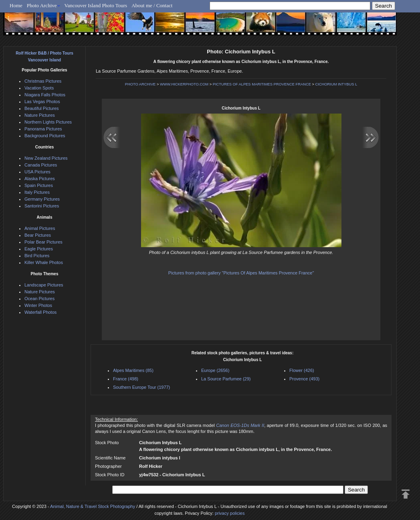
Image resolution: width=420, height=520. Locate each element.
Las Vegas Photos (42, 102)
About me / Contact (152, 5)
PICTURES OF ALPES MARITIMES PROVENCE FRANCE (262, 84)
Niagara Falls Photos (45, 95)
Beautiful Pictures (42, 108)
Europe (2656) (215, 370)
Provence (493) (304, 379)
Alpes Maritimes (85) (133, 370)
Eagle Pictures (39, 249)
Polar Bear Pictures (43, 242)
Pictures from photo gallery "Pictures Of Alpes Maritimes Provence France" (241, 273)
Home (16, 5)
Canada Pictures (41, 165)
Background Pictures (45, 136)
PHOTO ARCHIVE (140, 84)
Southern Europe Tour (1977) (141, 387)
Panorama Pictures (43, 129)
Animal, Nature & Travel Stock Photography (93, 506)
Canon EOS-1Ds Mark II (240, 425)
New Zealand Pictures (46, 158)
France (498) (126, 379)
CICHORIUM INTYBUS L (336, 84)
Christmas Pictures (43, 81)
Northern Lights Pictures (48, 122)
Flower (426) (302, 370)
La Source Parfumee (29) (226, 379)
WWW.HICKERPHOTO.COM (184, 84)
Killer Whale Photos (44, 262)
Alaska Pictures (40, 179)
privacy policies (230, 513)
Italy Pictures (37, 192)
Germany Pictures (42, 199)
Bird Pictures (37, 256)
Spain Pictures (39, 185)
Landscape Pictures (44, 285)
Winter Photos (38, 305)
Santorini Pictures (42, 206)
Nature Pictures (40, 115)
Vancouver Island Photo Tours (96, 5)
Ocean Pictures (39, 299)
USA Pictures (37, 172)
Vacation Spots (39, 88)
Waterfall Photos (40, 312)
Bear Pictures (38, 235)
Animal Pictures (40, 228)
